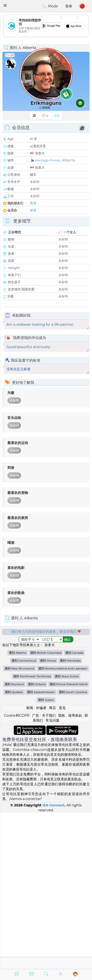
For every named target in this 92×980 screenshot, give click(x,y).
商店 (53, 864)
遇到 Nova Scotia (67, 832)
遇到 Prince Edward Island (68, 840)
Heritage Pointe (48, 160)
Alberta (68, 160)
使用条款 (75, 872)
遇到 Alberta (18, 809)
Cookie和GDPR (17, 872)
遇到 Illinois (48, 817)
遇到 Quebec (14, 848)
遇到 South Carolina (73, 848)
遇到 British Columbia (46, 809)
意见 (62, 864)
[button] (5, 5)
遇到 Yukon (46, 856)
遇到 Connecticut (24, 817)
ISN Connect (54, 961)
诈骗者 (41, 864)
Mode (50, 6)
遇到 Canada (74, 809)
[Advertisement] (46, 26)
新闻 (30, 864)
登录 (69, 6)
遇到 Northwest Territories (32, 832)
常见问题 (53, 876)
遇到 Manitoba (70, 817)
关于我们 (49, 872)
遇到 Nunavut (14, 840)
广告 (36, 872)
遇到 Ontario (37, 840)
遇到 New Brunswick (20, 824)
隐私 (62, 872)
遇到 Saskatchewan (41, 848)
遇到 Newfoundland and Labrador (63, 824)
